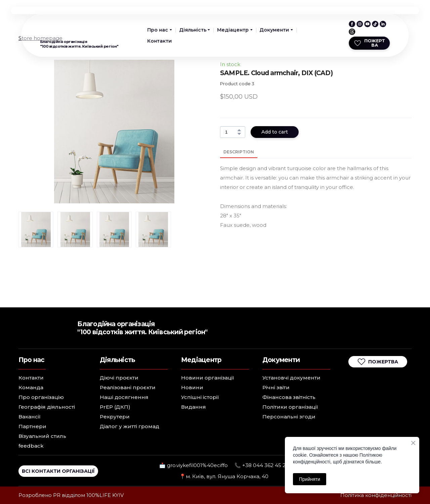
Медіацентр (233, 30)
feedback (31, 446)
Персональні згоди (289, 417)
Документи (274, 30)
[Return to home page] (54, 29)
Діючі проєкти (119, 378)
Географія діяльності (47, 407)
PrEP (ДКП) (115, 407)
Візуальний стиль (42, 436)
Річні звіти (276, 387)
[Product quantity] (231, 132)
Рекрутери (115, 417)
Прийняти (310, 479)
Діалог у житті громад (130, 426)
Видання (193, 407)
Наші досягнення (124, 397)
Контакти (160, 41)
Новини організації (208, 378)
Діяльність (193, 30)
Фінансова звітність (289, 397)
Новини (192, 387)
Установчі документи (291, 378)
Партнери (32, 426)
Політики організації (290, 407)
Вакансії (30, 417)
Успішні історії (200, 397)
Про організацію (41, 397)
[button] (352, 24)
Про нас (158, 30)
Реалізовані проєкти (128, 387)
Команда (31, 387)
